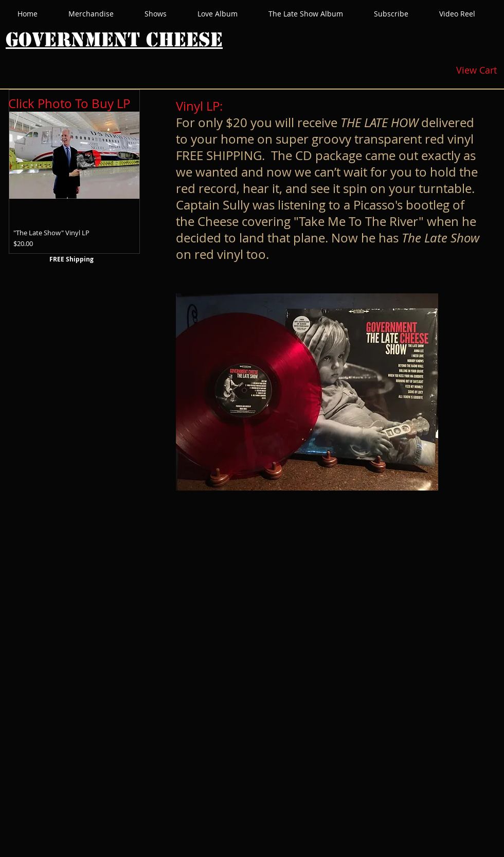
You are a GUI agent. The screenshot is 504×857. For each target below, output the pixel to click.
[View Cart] (476, 71)
